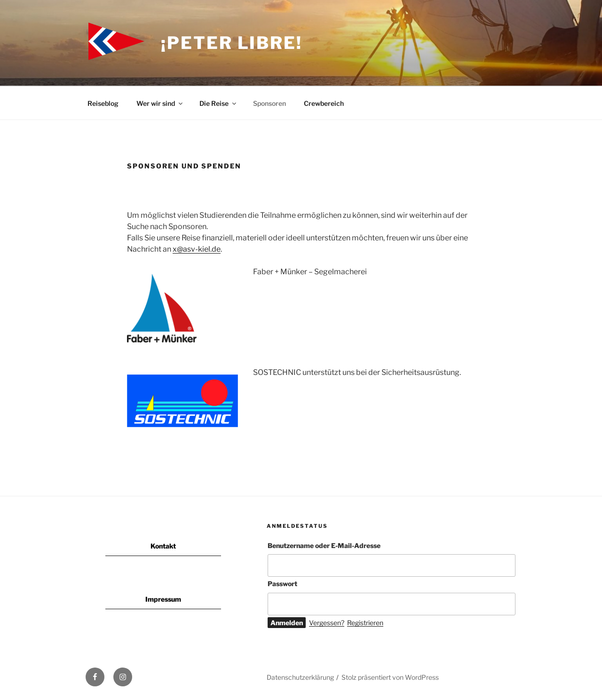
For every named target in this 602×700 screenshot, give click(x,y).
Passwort (282, 584)
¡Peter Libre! (231, 43)
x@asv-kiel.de (197, 249)
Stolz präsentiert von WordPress (390, 677)
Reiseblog (103, 103)
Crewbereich (324, 103)
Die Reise (218, 103)
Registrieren (365, 623)
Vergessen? (327, 623)
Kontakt (163, 546)
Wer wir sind (160, 103)
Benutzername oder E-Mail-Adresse (324, 545)
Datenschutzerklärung (300, 677)
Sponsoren (269, 103)
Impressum (163, 599)
